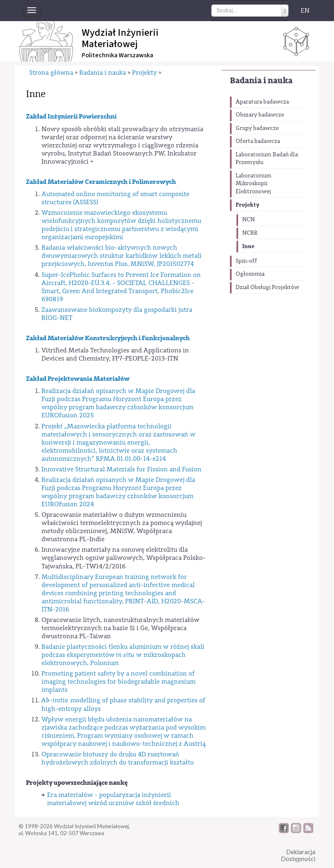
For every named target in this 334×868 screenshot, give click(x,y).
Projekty (247, 205)
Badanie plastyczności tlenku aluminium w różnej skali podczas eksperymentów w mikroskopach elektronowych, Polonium (123, 655)
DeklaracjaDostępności (298, 855)
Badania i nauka (261, 81)
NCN (248, 220)
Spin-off (246, 261)
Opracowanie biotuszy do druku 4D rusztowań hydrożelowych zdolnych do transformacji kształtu (118, 758)
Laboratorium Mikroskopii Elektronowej (254, 184)
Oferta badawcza (258, 141)
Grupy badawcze (257, 128)
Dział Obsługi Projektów (267, 287)
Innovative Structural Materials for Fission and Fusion (121, 469)
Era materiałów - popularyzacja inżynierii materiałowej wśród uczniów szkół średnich (113, 799)
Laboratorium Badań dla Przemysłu (267, 159)
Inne (248, 246)
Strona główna (51, 73)
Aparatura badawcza (262, 102)
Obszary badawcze (260, 115)
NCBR (250, 233)
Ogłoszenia (250, 274)
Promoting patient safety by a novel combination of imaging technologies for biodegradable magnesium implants (118, 682)
